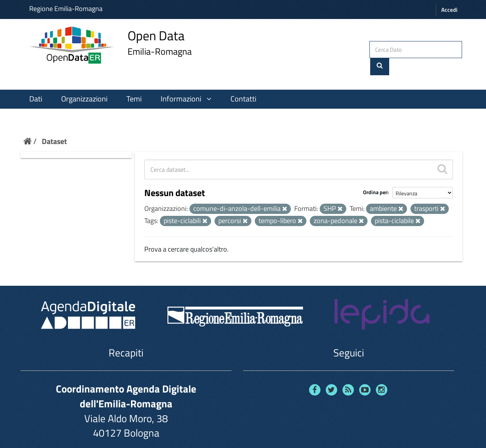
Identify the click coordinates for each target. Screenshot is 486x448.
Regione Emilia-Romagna (66, 9)
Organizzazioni (84, 83)
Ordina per (375, 177)
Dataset (54, 126)
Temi (134, 83)
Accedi (449, 10)
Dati (36, 83)
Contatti (243, 83)
